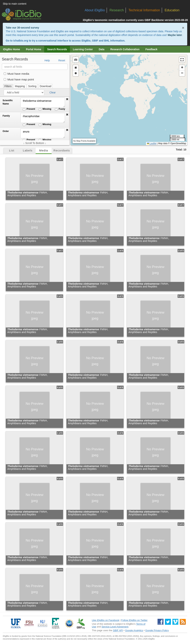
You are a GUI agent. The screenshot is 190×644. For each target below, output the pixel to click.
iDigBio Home (12, 49)
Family (6, 116)
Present (29, 109)
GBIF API (118, 630)
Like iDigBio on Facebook (105, 620)
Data (101, 49)
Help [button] (47, 60)
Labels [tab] (28, 150)
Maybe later (175, 35)
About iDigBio (95, 10)
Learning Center (83, 49)
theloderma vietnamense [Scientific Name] (43, 102)
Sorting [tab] (32, 86)
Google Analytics (134, 630)
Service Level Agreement (115, 627)
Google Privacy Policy (157, 630)
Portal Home (34, 49)
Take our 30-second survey (22, 28)
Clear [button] (52, 92)
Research (117, 10)
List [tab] (12, 150)
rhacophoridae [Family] (43, 118)
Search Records (57, 49)
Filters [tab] (8, 86)
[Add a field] (24, 92)
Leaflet (152, 143)
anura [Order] (43, 133)
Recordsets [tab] (62, 150)
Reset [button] (62, 60)
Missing (45, 109)
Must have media (16, 74)
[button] (67, 99)
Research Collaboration (125, 49)
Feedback (151, 49)
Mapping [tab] (20, 86)
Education (172, 10)
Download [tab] (45, 86)
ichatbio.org (21, 41)
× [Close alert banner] (183, 28)
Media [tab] (44, 150)
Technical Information (144, 10)
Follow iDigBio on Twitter (134, 620)
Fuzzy (60, 109)
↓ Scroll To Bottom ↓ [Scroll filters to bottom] (35, 143)
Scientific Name (8, 102)
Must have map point (19, 79)
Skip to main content (15, 4)
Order (6, 131)
